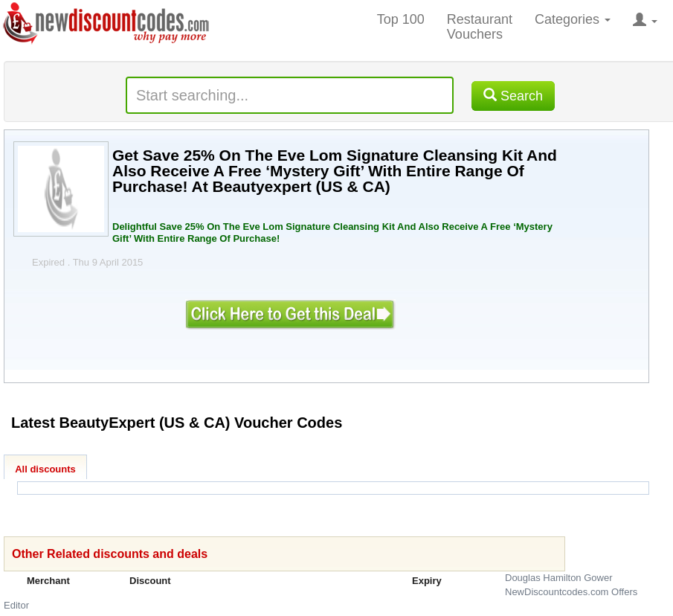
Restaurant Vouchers (480, 27)
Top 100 (401, 19)
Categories (573, 19)
